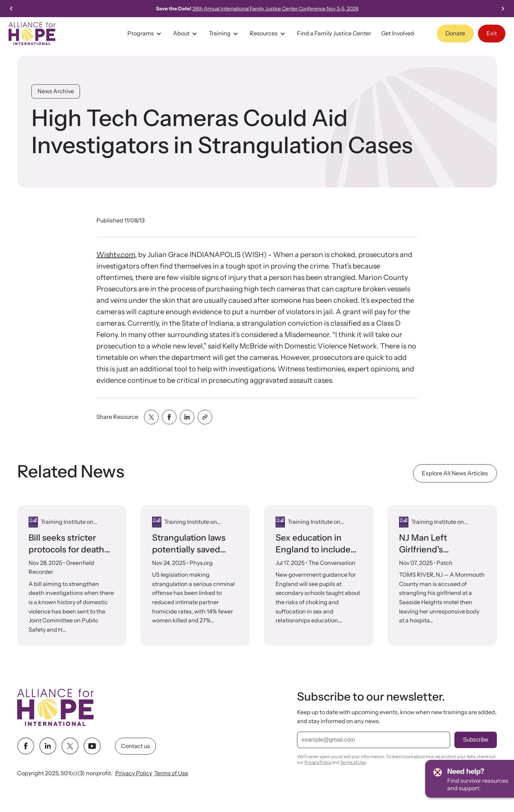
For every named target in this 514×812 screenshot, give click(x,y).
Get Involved (398, 33)
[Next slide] (503, 9)
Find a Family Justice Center (334, 33)
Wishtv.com (116, 255)
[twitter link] (70, 746)
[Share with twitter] (151, 417)
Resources (268, 34)
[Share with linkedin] (187, 417)
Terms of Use (171, 773)
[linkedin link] (48, 746)
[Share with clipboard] (205, 417)
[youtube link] (92, 746)
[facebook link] (26, 746)
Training (224, 34)
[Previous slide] (11, 9)
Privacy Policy (134, 773)
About (186, 34)
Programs (145, 34)
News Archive (56, 91)
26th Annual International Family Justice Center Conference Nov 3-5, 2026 (275, 9)
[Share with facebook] (169, 417)
